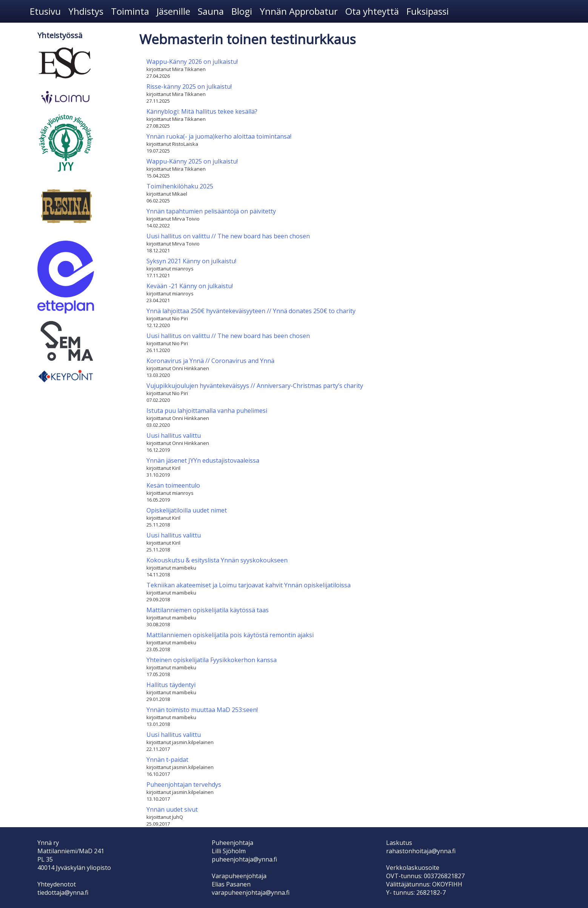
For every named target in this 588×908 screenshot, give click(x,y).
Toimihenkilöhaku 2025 (180, 186)
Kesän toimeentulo (173, 485)
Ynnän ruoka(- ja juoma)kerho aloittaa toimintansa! (219, 136)
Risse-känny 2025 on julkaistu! (189, 86)
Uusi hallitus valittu (174, 435)
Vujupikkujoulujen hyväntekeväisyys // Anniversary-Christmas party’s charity (255, 386)
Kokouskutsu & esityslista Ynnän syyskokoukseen (217, 560)
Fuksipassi (428, 11)
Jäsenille (173, 11)
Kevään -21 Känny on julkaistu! (190, 286)
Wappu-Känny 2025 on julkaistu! (192, 161)
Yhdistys (86, 11)
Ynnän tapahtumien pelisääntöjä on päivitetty (211, 211)
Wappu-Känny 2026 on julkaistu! (192, 62)
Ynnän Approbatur (299, 11)
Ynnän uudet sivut (172, 809)
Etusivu (45, 11)
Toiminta (130, 11)
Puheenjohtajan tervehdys (184, 784)
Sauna (211, 11)
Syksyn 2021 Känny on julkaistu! (191, 261)
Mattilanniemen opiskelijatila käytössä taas (208, 610)
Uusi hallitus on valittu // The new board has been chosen (228, 236)
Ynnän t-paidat (167, 760)
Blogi (242, 11)
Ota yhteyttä (372, 11)
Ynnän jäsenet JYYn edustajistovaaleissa (203, 460)
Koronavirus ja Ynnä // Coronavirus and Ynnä (210, 361)
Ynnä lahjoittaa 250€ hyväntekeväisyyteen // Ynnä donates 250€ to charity (251, 311)
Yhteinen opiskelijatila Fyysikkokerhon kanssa (212, 660)
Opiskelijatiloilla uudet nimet (187, 510)
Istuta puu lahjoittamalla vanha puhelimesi (207, 411)
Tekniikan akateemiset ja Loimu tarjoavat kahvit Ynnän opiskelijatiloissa (249, 585)
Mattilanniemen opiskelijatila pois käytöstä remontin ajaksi (230, 635)
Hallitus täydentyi (171, 685)
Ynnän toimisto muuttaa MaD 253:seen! (202, 710)
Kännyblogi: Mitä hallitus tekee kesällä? (202, 111)
